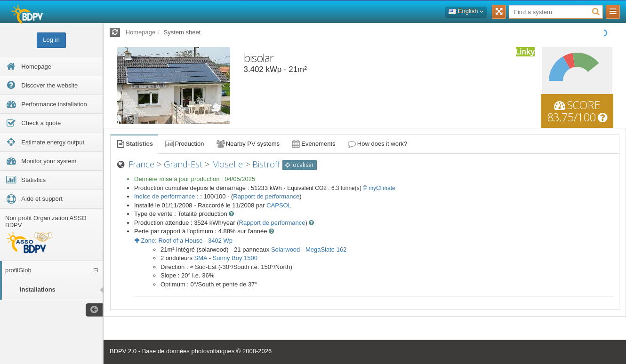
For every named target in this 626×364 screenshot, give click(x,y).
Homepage (141, 32)
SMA (201, 258)
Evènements (313, 144)
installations (38, 289)
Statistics (134, 144)
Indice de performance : (167, 196)
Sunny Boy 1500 (235, 258)
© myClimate (379, 188)
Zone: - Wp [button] (184, 241)
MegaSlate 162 (326, 249)
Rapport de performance (266, 196)
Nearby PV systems (248, 144)
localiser (300, 165)
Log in (51, 40)
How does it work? (377, 144)
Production (184, 144)
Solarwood (285, 249)
